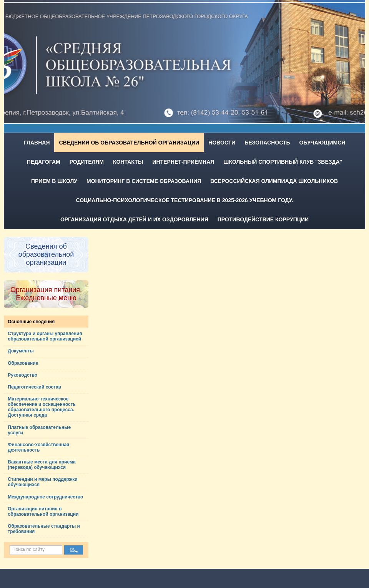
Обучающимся (322, 143)
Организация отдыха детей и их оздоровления (134, 219)
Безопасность (267, 143)
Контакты (128, 162)
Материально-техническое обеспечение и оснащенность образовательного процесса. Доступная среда (42, 407)
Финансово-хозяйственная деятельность (38, 447)
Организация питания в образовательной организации (43, 512)
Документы (21, 351)
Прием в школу (54, 181)
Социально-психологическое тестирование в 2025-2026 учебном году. (184, 200)
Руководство (22, 375)
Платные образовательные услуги (39, 430)
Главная (37, 143)
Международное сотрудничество (45, 497)
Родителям (87, 162)
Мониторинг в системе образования (144, 181)
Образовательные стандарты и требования (44, 529)
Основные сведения (31, 322)
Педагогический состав (34, 387)
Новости (222, 143)
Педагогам (44, 162)
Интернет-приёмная (184, 162)
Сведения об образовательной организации (129, 143)
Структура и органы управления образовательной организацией (45, 336)
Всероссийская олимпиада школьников (274, 181)
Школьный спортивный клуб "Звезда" (283, 162)
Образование (23, 363)
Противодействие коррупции (263, 219)
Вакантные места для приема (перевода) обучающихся (42, 465)
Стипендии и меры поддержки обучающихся (42, 482)
